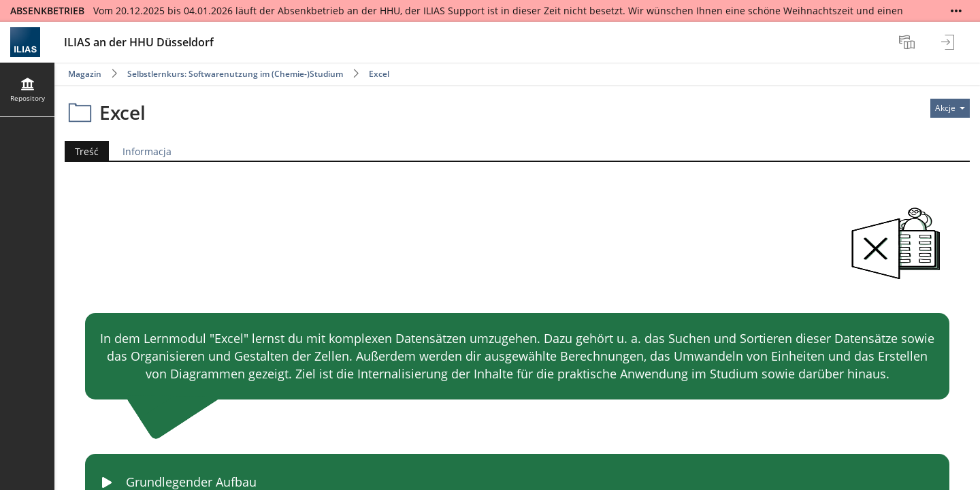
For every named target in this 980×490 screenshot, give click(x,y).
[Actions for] (950, 108)
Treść (87, 151)
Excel (379, 74)
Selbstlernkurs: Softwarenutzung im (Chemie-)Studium (235, 74)
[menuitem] (909, 42)
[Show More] (956, 11)
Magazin (85, 74)
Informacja (147, 151)
